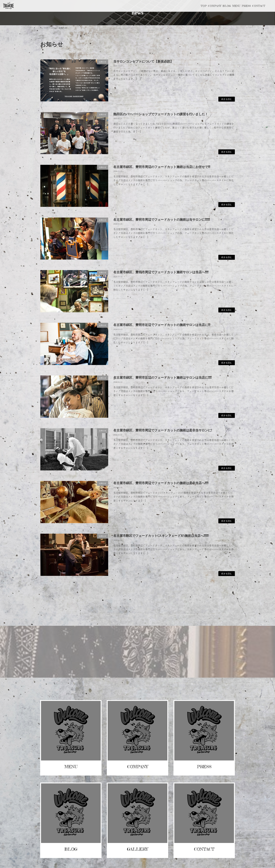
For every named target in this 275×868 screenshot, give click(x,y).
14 (143, 590)
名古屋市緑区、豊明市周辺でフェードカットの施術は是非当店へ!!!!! (161, 483)
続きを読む (227, 99)
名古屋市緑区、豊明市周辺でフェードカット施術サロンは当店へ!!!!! (161, 272)
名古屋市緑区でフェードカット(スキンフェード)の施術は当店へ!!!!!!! (161, 536)
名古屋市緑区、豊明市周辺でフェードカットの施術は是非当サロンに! (163, 430)
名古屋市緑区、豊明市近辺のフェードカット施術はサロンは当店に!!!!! (162, 377)
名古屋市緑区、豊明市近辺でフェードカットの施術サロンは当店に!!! (162, 325)
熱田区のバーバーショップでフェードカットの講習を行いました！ (161, 114)
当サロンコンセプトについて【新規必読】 (143, 61)
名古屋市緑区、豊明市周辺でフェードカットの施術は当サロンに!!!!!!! (162, 219)
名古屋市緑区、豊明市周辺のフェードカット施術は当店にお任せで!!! (162, 167)
